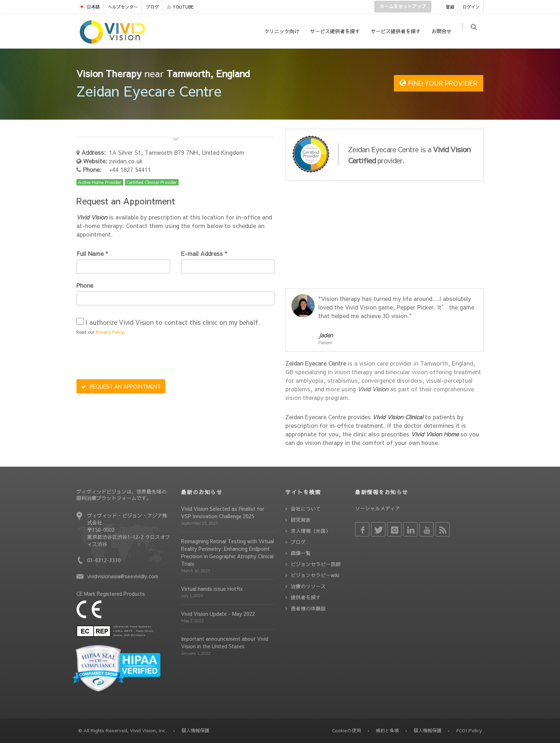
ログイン (471, 7)
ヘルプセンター (123, 7)
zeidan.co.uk (126, 161)
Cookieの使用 (347, 730)
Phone (85, 285)
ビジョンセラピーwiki (315, 575)
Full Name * (92, 253)
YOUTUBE (180, 7)
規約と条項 (387, 730)
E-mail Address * (204, 253)
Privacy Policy (110, 332)
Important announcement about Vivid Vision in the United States (225, 642)
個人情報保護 (427, 730)
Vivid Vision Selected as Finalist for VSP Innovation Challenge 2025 (223, 512)
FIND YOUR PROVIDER (439, 83)
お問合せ (444, 31)
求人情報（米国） (311, 531)
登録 (450, 7)
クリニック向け (285, 31)
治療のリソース (308, 586)
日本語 (89, 7)
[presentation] (131, 358)
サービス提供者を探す (338, 31)
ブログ (152, 7)
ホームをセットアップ (403, 6)
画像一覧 (301, 553)
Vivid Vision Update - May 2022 (218, 614)
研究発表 (301, 520)
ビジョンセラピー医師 (316, 564)
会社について (306, 509)
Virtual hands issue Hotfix (212, 589)
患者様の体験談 (308, 608)
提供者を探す (306, 597)
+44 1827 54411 (130, 169)
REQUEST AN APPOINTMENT (121, 386)
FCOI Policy (469, 730)
